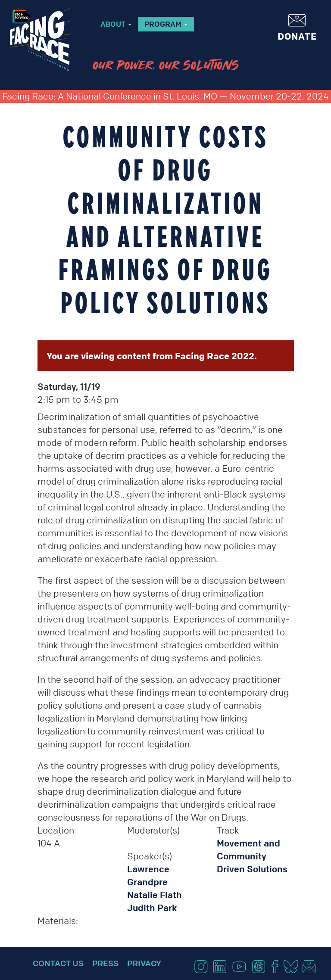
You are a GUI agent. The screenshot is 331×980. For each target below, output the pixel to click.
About (116, 24)
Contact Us (58, 963)
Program (166, 24)
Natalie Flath (155, 895)
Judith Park (152, 908)
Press (105, 963)
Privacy (144, 963)
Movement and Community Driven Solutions (252, 856)
